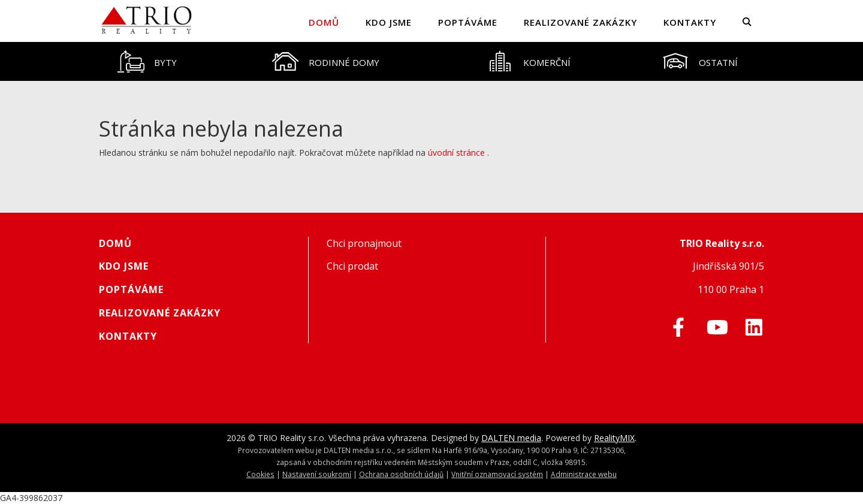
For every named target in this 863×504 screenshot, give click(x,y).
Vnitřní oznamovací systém (497, 474)
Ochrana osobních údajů (401, 474)
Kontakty (690, 22)
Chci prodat (352, 266)
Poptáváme (468, 22)
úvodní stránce (456, 153)
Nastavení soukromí (317, 474)
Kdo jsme (389, 22)
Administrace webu (584, 474)
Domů (324, 22)
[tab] (147, 61)
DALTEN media (511, 438)
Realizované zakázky (580, 22)
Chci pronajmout (364, 243)
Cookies (260, 474)
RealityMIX (614, 438)
